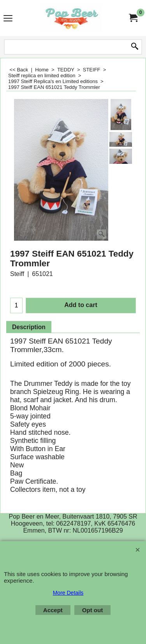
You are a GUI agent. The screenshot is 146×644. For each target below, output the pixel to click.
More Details (68, 593)
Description (29, 327)
